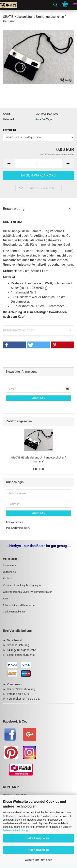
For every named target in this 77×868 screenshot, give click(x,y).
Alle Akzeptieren (39, 838)
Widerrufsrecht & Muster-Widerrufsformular (27, 592)
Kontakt (7, 578)
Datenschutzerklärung (15, 830)
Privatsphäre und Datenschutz (20, 605)
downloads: (9, 130)
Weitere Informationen (38, 860)
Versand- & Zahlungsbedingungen (22, 585)
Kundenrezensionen (19, 330)
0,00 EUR (38, 469)
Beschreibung (14, 209)
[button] (14, 345)
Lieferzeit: (9, 119)
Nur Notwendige (39, 850)
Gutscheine (9, 572)
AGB (5, 599)
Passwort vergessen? (18, 528)
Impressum (9, 565)
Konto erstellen (15, 522)
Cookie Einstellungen (15, 612)
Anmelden (38, 398)
